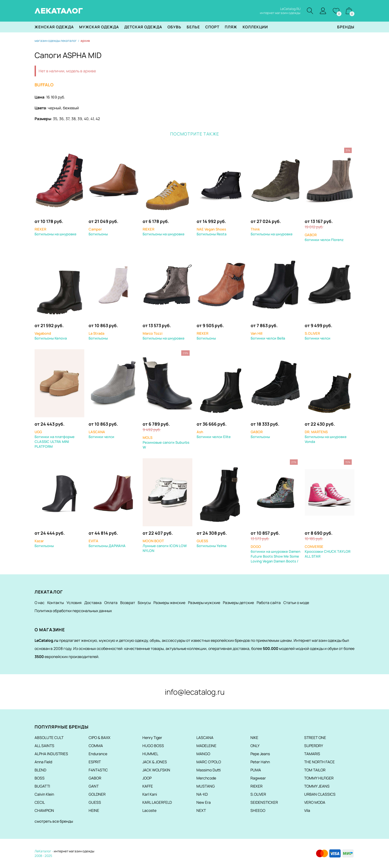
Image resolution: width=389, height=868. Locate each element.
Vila (307, 810)
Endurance (98, 754)
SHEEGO (258, 810)
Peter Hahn (260, 762)
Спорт (212, 27)
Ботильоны (98, 232)
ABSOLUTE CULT (49, 738)
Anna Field (43, 762)
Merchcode (206, 778)
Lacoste (149, 810)
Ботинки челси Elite (214, 434)
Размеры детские (238, 603)
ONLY (255, 746)
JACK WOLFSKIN (156, 770)
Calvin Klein (44, 794)
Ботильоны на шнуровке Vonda (326, 437)
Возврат (128, 603)
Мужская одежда (99, 27)
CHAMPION (44, 810)
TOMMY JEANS (317, 786)
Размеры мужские (204, 603)
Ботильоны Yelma (212, 543)
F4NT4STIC (98, 770)
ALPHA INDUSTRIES (51, 754)
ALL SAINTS (44, 746)
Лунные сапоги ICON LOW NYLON (165, 546)
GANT (94, 786)
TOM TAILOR (315, 770)
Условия (74, 603)
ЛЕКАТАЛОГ (59, 11)
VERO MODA (315, 802)
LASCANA (205, 738)
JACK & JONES (155, 762)
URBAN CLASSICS (320, 794)
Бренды (346, 27)
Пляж (231, 27)
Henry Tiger (152, 738)
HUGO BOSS (153, 746)
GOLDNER (97, 794)
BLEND (40, 770)
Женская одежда (54, 27)
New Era (204, 802)
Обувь (174, 27)
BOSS (40, 778)
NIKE (254, 738)
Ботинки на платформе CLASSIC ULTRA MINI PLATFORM (55, 439)
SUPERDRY (314, 746)
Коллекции (255, 27)
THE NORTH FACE (319, 762)
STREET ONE (315, 738)
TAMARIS (312, 754)
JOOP (147, 778)
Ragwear (258, 778)
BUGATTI (42, 786)
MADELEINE (206, 746)
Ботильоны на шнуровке (56, 232)
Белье (193, 27)
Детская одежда (143, 27)
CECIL (40, 802)
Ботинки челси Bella (268, 336)
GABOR (95, 778)
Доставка (93, 603)
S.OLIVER (258, 794)
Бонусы (144, 603)
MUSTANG (206, 786)
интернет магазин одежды (74, 851)
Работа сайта (269, 603)
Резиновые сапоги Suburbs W (166, 442)
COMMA (96, 746)
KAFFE (148, 786)
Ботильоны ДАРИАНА (107, 543)
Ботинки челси (318, 336)
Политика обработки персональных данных (73, 611)
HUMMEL (150, 754)
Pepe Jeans (260, 754)
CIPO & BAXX (99, 738)
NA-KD (202, 794)
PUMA (256, 770)
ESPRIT (95, 762)
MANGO (203, 754)
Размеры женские (169, 603)
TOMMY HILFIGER (319, 778)
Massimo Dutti (209, 770)
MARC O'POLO (209, 762)
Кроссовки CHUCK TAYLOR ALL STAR (328, 551)
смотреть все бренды (54, 821)
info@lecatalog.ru (195, 692)
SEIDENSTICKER (264, 802)
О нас (40, 603)
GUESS (95, 802)
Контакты (56, 603)
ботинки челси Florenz (324, 237)
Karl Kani (150, 794)
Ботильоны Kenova (51, 336)
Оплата (111, 603)
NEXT (201, 810)
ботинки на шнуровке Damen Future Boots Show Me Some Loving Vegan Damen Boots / (276, 554)
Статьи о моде (296, 603)
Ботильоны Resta (212, 232)
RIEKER (256, 786)
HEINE (94, 810)
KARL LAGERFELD (157, 802)
